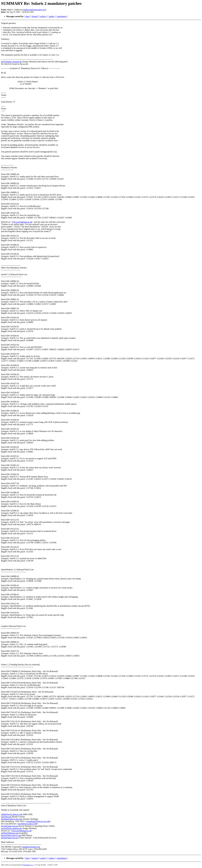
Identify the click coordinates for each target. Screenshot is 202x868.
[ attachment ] (62, 16)
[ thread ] (35, 16)
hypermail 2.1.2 (28, 865)
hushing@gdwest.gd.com (12, 819)
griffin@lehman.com (10, 833)
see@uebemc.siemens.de (11, 62)
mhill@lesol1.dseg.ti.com (12, 814)
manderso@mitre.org (31, 847)
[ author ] (52, 16)
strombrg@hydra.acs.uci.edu (38, 821)
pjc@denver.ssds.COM (27, 824)
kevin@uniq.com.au (9, 826)
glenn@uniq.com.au (9, 838)
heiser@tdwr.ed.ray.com (11, 835)
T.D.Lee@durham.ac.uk (22, 222)
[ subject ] (43, 16)
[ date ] (27, 16)
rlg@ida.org (6, 817)
